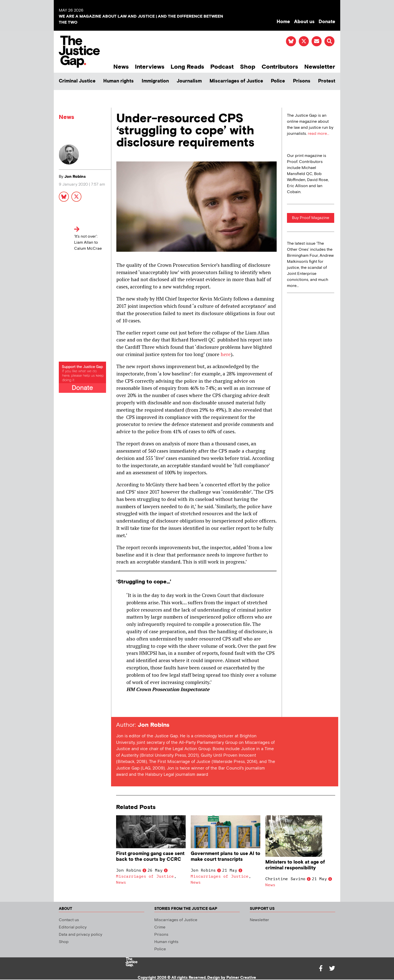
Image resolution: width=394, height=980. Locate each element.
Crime (160, 927)
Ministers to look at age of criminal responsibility (295, 865)
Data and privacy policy (81, 935)
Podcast (222, 67)
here (226, 354)
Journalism (189, 81)
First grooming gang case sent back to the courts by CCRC (150, 857)
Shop (248, 67)
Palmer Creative (241, 978)
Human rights (118, 81)
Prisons (302, 81)
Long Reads (187, 67)
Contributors (280, 67)
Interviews (150, 67)
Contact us (69, 920)
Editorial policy (73, 927)
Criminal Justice (77, 81)
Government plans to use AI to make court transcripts (226, 857)
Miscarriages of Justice (236, 81)
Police (278, 81)
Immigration (155, 81)
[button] (329, 41)
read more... (318, 134)
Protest (327, 81)
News (121, 67)
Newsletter (320, 67)
